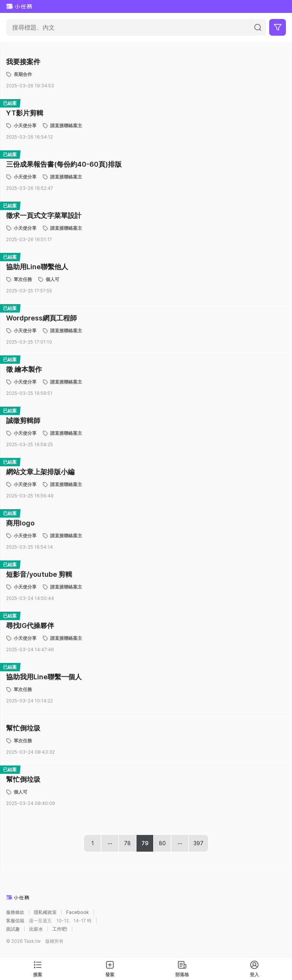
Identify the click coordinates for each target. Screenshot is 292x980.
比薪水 (36, 929)
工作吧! (60, 929)
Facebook (78, 912)
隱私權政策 (45, 912)
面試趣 (13, 929)
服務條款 (15, 912)
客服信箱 (15, 921)
